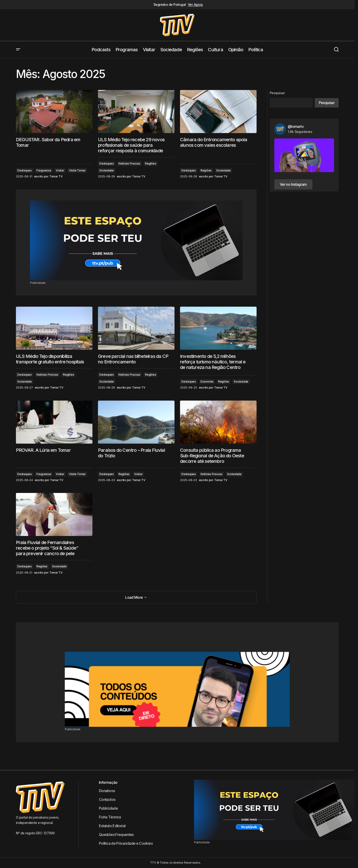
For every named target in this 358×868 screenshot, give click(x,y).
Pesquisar (277, 93)
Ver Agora (195, 5)
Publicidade (108, 808)
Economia (207, 382)
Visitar (60, 170)
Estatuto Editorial (112, 826)
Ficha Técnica (110, 817)
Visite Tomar (77, 170)
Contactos (107, 799)
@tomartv (296, 126)
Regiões (151, 163)
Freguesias (44, 170)
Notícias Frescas (129, 163)
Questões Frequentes (116, 835)
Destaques (25, 170)
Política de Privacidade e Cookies (126, 843)
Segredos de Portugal (170, 5)
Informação (108, 782)
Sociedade (107, 170)
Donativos (107, 791)
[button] (18, 50)
